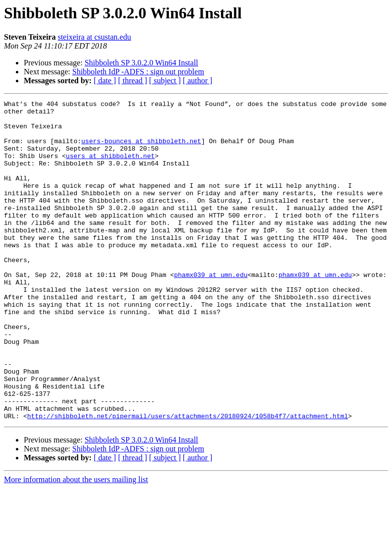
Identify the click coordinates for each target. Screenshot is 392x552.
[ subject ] (165, 81)
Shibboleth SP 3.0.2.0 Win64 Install (141, 63)
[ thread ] (133, 81)
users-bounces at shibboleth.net (141, 150)
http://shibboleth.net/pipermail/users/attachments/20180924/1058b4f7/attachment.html (188, 480)
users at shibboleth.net (110, 167)
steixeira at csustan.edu (94, 37)
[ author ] (198, 81)
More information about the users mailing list (76, 543)
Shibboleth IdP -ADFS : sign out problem (138, 72)
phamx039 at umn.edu (211, 310)
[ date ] (105, 81)
